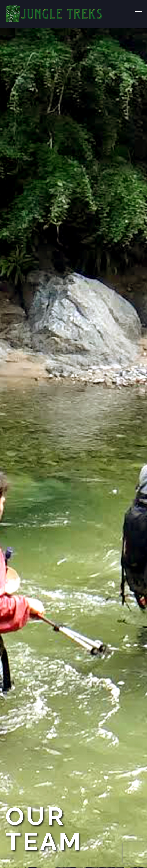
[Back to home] (54, 14)
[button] (138, 14)
